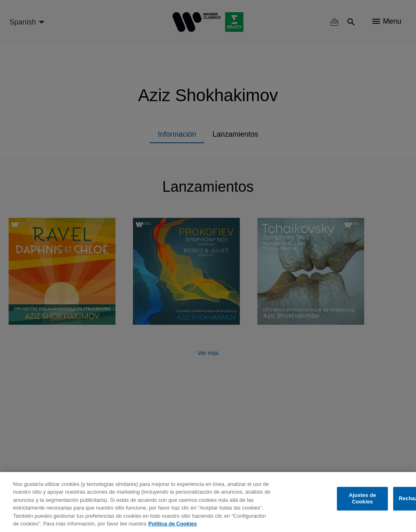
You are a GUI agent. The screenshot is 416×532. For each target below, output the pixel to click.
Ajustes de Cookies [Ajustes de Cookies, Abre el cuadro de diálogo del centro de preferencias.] (362, 499)
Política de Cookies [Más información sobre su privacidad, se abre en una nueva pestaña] (173, 524)
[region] (208, 502)
